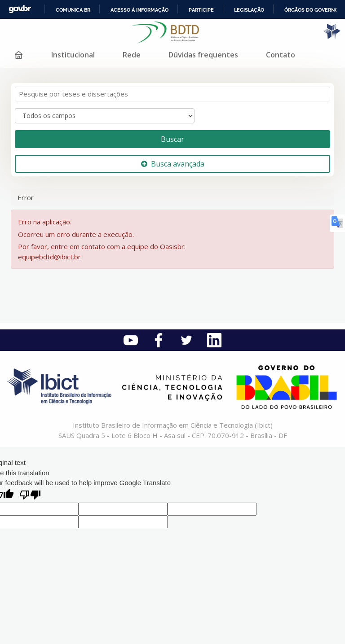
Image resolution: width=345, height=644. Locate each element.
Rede (132, 55)
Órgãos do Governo (311, 10)
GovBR (20, 9)
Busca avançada (173, 164)
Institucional (73, 55)
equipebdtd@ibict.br (49, 257)
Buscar (172, 139)
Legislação (249, 10)
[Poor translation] (30, 496)
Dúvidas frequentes (203, 55)
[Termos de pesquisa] (172, 94)
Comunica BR (73, 10)
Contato (281, 55)
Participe (201, 10)
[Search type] (105, 116)
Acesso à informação (139, 10)
